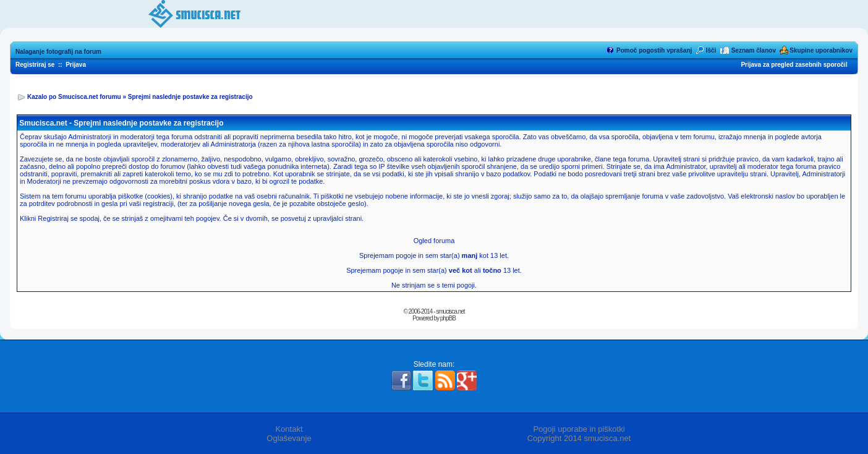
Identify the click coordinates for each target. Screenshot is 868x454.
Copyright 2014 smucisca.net (579, 438)
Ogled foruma (434, 241)
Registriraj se (35, 65)
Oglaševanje (289, 438)
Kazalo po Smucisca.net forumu (74, 97)
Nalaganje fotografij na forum (58, 52)
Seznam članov (754, 50)
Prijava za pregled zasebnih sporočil (794, 65)
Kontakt (289, 429)
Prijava (76, 65)
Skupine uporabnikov (821, 50)
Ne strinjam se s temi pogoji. (434, 285)
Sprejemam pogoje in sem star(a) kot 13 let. (434, 255)
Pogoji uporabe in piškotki (579, 429)
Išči (711, 50)
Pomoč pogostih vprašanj (654, 50)
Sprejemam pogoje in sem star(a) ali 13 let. (434, 270)
